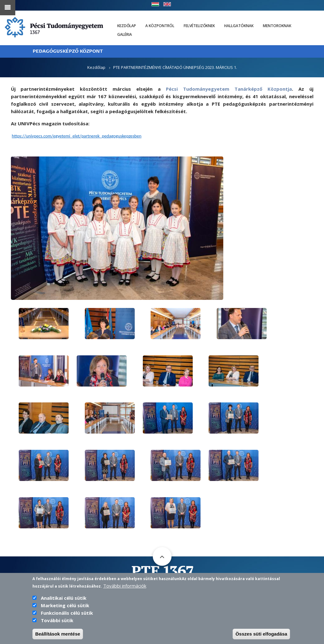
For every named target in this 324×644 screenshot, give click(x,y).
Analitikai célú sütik (64, 598)
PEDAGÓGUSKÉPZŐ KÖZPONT (68, 51)
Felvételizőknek (199, 26)
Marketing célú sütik (65, 605)
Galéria (125, 34)
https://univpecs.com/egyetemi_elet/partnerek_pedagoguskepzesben (77, 136)
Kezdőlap (127, 26)
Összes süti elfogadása (261, 634)
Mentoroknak (277, 26)
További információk (125, 586)
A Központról (160, 26)
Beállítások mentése (58, 634)
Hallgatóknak (239, 26)
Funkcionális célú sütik (67, 613)
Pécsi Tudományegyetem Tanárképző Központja (229, 89)
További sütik (57, 620)
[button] (117, 228)
